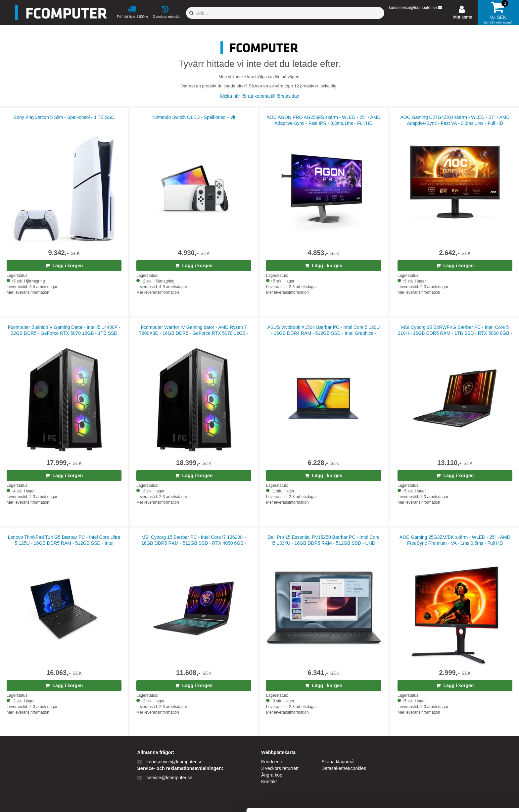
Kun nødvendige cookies (464, 769)
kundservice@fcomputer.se (413, 8)
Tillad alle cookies (464, 747)
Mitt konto (463, 17)
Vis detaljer (344, 799)
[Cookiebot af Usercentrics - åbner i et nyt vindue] (43, 799)
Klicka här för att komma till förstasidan (259, 96)
